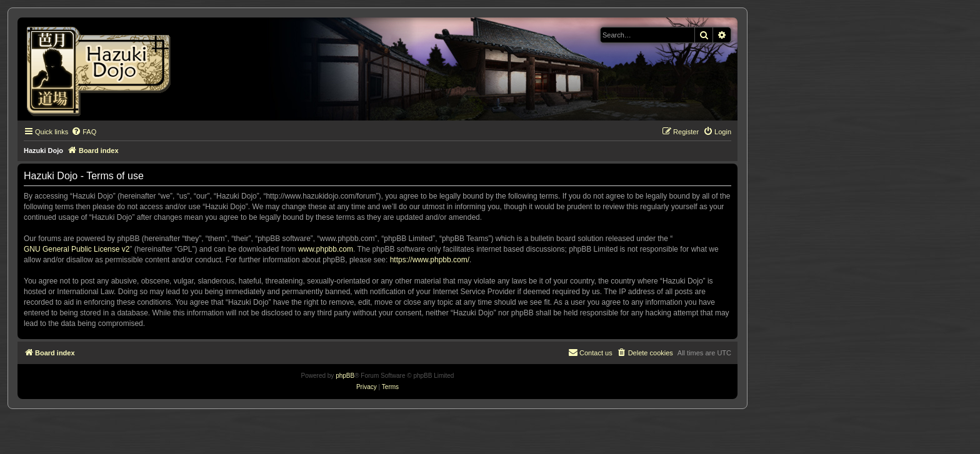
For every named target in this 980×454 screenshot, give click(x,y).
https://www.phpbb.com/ (430, 260)
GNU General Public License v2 (77, 249)
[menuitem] (84, 132)
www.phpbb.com (326, 249)
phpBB (345, 376)
